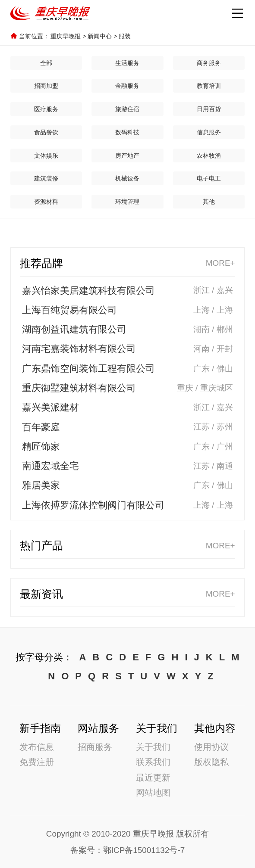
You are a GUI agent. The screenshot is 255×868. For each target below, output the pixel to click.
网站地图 (153, 792)
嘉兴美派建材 (50, 407)
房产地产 (127, 156)
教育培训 (209, 86)
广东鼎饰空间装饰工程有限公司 (88, 369)
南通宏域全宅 (50, 466)
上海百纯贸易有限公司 (69, 310)
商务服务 (209, 63)
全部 (46, 63)
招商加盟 (46, 86)
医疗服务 (46, 109)
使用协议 (211, 747)
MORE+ (220, 263)
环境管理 (127, 202)
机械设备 (127, 178)
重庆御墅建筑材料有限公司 (79, 388)
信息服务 (209, 132)
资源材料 (46, 202)
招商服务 (95, 747)
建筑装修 (46, 178)
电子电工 (209, 178)
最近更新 (153, 777)
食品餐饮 (46, 132)
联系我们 (153, 762)
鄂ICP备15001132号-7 (144, 850)
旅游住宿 (127, 109)
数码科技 (127, 132)
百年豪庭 (41, 427)
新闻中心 (100, 36)
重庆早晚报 (66, 36)
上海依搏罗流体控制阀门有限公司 (93, 505)
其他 (209, 202)
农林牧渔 (209, 156)
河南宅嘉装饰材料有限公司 (79, 349)
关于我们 (153, 747)
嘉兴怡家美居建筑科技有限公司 (88, 291)
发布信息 (37, 747)
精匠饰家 (41, 446)
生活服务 (127, 63)
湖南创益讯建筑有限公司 (74, 329)
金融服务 (127, 86)
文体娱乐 (46, 156)
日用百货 (209, 109)
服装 (125, 36)
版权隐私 (211, 762)
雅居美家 (41, 485)
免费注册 (37, 762)
